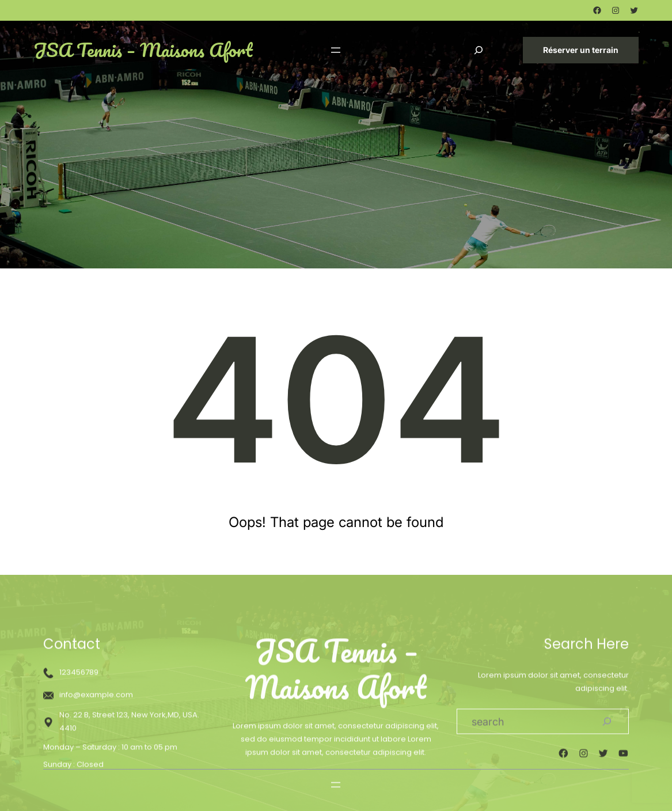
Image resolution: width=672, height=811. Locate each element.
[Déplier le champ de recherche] (479, 50)
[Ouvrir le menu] (336, 50)
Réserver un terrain (581, 50)
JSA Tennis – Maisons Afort (143, 50)
